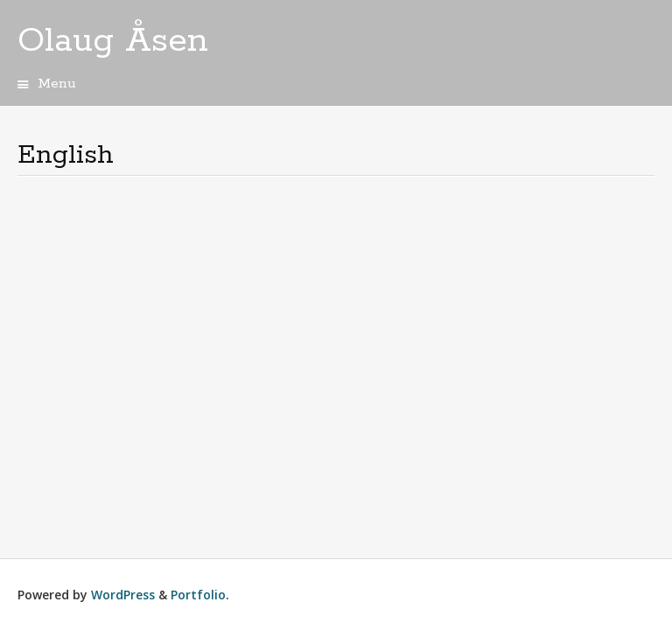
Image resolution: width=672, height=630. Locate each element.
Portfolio (198, 595)
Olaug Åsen (113, 41)
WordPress (123, 595)
